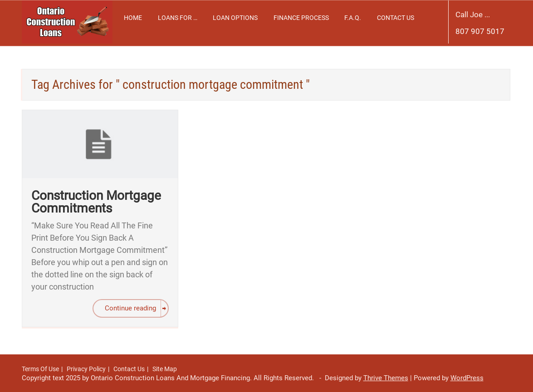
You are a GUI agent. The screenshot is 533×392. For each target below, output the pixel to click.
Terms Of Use (40, 369)
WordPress (467, 378)
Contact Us (396, 18)
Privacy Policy (86, 369)
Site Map (165, 369)
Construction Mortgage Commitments (96, 202)
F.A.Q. (353, 18)
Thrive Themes (386, 378)
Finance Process (301, 18)
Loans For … (178, 18)
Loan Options (235, 18)
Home (133, 18)
